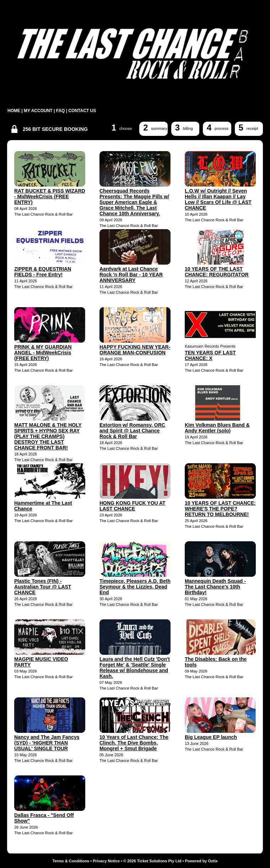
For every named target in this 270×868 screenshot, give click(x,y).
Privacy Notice (106, 861)
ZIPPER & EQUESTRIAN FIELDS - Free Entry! (43, 272)
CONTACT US (82, 111)
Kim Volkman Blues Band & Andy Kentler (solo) (217, 428)
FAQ (61, 111)
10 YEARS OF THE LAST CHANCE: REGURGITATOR (217, 272)
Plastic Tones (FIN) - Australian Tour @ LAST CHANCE (43, 587)
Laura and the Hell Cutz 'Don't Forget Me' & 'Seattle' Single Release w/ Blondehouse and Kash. (135, 668)
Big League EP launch (211, 737)
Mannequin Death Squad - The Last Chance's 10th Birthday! (215, 587)
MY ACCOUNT (38, 111)
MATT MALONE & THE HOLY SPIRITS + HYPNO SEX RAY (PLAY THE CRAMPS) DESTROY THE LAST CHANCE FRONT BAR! (48, 436)
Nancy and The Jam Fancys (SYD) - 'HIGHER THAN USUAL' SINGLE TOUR (47, 743)
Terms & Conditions (71, 861)
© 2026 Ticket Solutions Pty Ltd (152, 861)
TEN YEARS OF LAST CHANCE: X (210, 355)
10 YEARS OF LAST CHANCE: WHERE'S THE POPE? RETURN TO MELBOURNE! (220, 509)
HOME (14, 111)
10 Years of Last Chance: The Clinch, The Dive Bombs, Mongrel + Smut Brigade (134, 743)
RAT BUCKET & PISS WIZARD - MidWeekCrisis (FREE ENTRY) (50, 197)
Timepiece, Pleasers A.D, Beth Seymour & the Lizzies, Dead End (135, 587)
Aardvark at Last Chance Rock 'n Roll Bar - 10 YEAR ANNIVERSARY (131, 275)
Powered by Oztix (201, 861)
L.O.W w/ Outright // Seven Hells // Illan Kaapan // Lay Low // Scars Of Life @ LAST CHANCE (218, 199)
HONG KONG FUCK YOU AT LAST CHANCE (133, 506)
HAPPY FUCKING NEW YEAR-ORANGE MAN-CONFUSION (135, 350)
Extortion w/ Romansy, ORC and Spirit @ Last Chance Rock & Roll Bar (132, 431)
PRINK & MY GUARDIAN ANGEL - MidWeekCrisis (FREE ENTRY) (43, 353)
